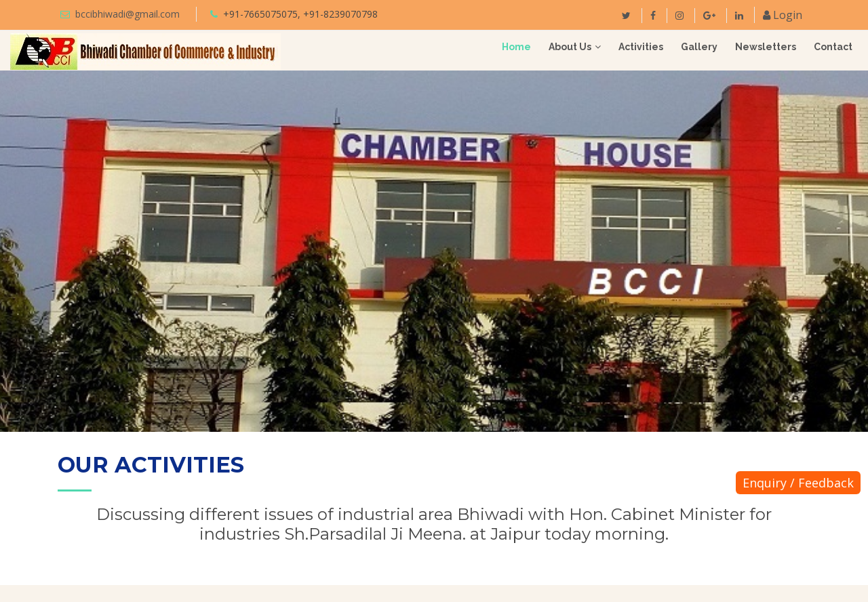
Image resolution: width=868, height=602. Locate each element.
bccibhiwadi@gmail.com (127, 14)
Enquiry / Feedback (798, 483)
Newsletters (766, 47)
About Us (570, 47)
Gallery (699, 47)
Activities (641, 47)
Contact (833, 47)
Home (516, 47)
